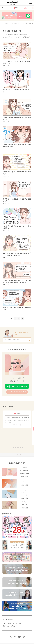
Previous (1, 428)
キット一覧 (24, 495)
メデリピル (24, 468)
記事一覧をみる (16, 425)
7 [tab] (22, 448)
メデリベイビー (24, 502)
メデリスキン (24, 482)
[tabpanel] (17, 419)
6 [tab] (21, 448)
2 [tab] (14, 448)
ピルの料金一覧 (24, 471)
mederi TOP (5, 24)
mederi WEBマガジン (16, 24)
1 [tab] (12, 448)
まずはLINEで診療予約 (19, 386)
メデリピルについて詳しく (17, 392)
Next (33, 428)
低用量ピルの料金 (24, 474)
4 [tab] (17, 448)
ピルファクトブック (9, 626)
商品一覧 (24, 505)
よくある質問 (24, 477)
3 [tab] (15, 448)
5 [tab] (19, 448)
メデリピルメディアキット (11, 623)
